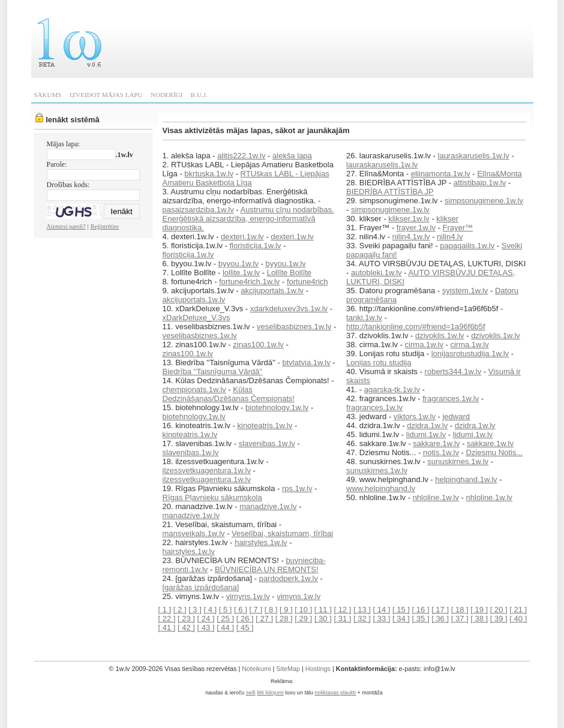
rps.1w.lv (297, 488)
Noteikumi (256, 669)
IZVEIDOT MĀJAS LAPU (106, 95)
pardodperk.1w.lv (289, 578)
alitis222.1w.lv (241, 156)
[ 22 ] (167, 619)
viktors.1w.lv (415, 416)
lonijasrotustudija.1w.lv (470, 354)
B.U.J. (199, 95)
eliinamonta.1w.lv (441, 174)
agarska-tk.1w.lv (392, 389)
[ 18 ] (460, 610)
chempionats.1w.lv (194, 389)
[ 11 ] (323, 610)
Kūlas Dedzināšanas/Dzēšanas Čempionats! (229, 394)
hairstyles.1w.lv (261, 542)
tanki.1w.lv (364, 318)
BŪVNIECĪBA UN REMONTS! (267, 569)
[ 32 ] (362, 619)
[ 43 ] (206, 628)
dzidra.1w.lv (427, 425)
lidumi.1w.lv (426, 434)
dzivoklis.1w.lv (440, 336)
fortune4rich (307, 282)
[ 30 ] (323, 619)
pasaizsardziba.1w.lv (198, 210)
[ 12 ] (342, 610)
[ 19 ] (479, 610)
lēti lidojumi (270, 693)
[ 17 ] (440, 610)
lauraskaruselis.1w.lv (474, 156)
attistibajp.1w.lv (480, 183)
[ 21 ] (518, 610)
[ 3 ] (195, 610)
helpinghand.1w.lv (466, 479)
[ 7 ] (256, 610)
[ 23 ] (186, 619)
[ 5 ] (226, 610)
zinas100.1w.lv (258, 345)
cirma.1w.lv (424, 345)
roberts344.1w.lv (453, 371)
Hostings (318, 669)
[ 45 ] (245, 628)
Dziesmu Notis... (494, 452)
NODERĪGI (166, 95)
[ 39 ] (499, 619)
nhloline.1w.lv (436, 497)
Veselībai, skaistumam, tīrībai (282, 533)
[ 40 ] (518, 619)
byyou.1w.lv (238, 264)
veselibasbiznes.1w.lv (294, 327)
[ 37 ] (460, 619)
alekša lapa (292, 156)
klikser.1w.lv (409, 219)
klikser (447, 219)
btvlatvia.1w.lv (306, 363)
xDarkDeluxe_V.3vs (196, 318)
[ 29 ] (303, 619)
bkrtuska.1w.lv (209, 174)
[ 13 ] (362, 610)
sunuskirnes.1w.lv (458, 461)
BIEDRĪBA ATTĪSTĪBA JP (390, 192)
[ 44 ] (225, 628)
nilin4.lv (450, 237)
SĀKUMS (48, 95)
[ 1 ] (165, 610)
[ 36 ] (440, 619)
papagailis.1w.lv (467, 246)
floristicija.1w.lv (255, 246)
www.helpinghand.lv (381, 488)
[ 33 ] (382, 619)
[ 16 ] (421, 610)
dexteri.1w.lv (242, 237)
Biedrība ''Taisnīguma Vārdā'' (213, 371)
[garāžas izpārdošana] (201, 587)
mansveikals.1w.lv (194, 533)
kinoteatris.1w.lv (265, 425)
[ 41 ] (167, 628)
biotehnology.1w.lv (277, 407)
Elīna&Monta (499, 174)
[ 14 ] (382, 610)
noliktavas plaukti (335, 693)
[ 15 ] (401, 610)
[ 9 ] (286, 610)
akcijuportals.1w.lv (272, 291)
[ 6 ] (241, 610)
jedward (456, 416)
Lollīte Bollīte (289, 273)
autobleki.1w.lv (376, 273)
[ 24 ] (206, 619)
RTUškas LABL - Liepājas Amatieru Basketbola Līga (246, 178)
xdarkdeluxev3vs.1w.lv (289, 309)
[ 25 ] (225, 619)
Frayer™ (457, 228)
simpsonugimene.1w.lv (484, 201)
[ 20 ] (499, 610)
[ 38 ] (479, 619)
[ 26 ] (245, 619)
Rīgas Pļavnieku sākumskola (212, 497)
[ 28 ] (284, 619)
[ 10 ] (303, 610)
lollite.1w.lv (241, 273)
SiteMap (288, 669)
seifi (251, 693)
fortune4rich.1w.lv (249, 282)
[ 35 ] (421, 619)
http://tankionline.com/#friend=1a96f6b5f (416, 327)
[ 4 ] (210, 610)
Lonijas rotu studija (379, 363)
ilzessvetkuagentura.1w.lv (207, 470)
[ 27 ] (264, 619)
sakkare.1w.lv (436, 443)
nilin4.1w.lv (411, 237)
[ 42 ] (186, 628)
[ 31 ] (342, 619)
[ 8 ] (271, 610)
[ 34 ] (401, 619)
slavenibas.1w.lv (267, 443)
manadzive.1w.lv (268, 506)
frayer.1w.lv (416, 228)
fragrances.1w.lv (451, 398)
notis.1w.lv (441, 452)
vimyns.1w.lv (248, 596)
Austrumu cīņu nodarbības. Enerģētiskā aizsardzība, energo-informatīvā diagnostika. (248, 219)
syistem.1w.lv (465, 291)
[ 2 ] (180, 610)
